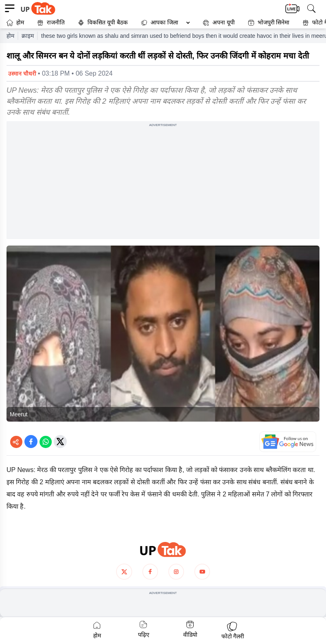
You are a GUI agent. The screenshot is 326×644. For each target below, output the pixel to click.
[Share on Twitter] (60, 442)
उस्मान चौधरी (22, 74)
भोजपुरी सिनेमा (269, 23)
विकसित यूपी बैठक (103, 23)
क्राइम (28, 36)
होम (15, 23)
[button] (164, 23)
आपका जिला (164, 22)
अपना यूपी (219, 23)
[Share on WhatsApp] (46, 442)
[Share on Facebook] (31, 442)
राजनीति (51, 23)
